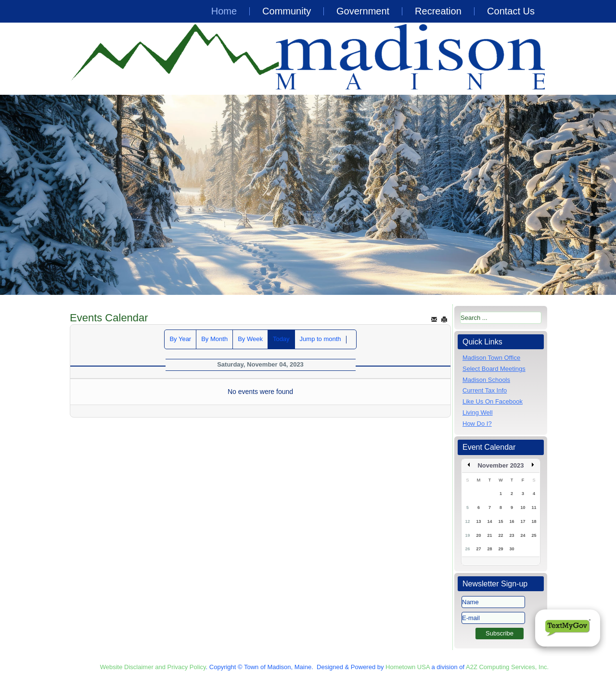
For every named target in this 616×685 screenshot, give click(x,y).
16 (512, 521)
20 (478, 535)
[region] (308, 195)
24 (523, 535)
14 (489, 521)
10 (523, 507)
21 (489, 535)
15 (500, 521)
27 (478, 549)
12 (467, 521)
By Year (180, 339)
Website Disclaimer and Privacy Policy (153, 667)
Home (224, 11)
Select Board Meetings (494, 369)
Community (287, 11)
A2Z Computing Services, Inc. (507, 667)
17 (523, 521)
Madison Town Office (491, 358)
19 (467, 535)
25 (534, 535)
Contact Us (511, 11)
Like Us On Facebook (493, 401)
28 (489, 549)
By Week (250, 339)
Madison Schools (486, 380)
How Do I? (477, 424)
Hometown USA (408, 667)
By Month (214, 339)
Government (363, 11)
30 (512, 549)
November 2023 (500, 465)
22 (500, 535)
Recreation (438, 11)
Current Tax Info (485, 390)
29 (500, 549)
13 (478, 521)
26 (467, 549)
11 (534, 507)
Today (281, 339)
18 (534, 521)
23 (512, 535)
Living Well (478, 412)
